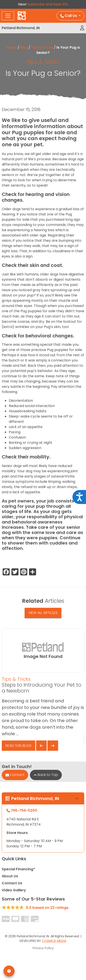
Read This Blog (18, 746)
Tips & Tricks (42, 47)
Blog (24, 47)
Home (12, 47)
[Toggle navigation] (8, 16)
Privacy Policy (43, 948)
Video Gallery (14, 890)
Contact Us (12, 883)
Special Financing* (18, 869)
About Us (10, 876)
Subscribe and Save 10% (48, 4)
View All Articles (43, 613)
